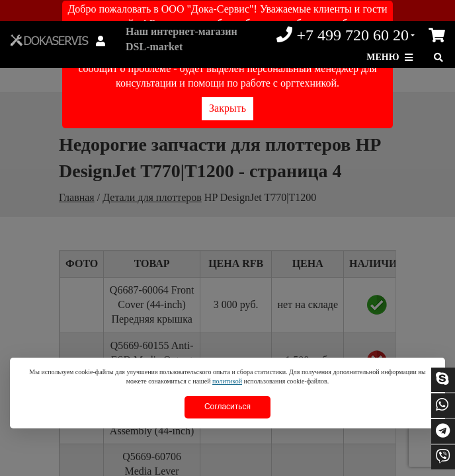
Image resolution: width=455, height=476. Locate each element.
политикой (227, 381)
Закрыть (227, 108)
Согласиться (227, 407)
